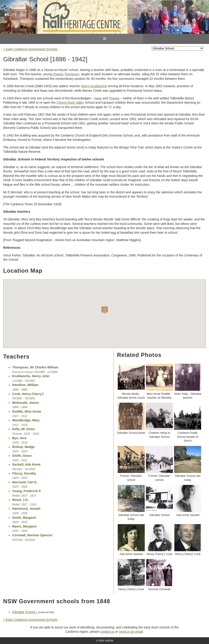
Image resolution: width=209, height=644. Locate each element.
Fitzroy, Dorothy (24, 473)
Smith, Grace (22, 456)
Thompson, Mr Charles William (35, 367)
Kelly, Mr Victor (24, 429)
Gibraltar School (159, 515)
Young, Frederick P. (27, 491)
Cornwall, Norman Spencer (32, 535)
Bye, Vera (19, 438)
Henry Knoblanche (94, 86)
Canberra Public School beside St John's (188, 437)
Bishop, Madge (23, 447)
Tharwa (114, 98)
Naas (98, 98)
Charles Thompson (66, 74)
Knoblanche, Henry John (31, 376)
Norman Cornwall (159, 589)
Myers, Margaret (24, 526)
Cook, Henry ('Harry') (28, 394)
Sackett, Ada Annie (26, 464)
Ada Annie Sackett (188, 515)
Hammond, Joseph (26, 509)
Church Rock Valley (70, 103)
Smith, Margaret (24, 518)
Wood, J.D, (20, 500)
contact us (107, 632)
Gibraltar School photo (131, 433)
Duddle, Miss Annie (27, 411)
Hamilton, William (25, 385)
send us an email (131, 632)
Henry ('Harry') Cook (159, 554)
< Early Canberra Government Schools (30, 49)
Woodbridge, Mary (26, 420)
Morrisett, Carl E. (25, 482)
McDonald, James (25, 403)
